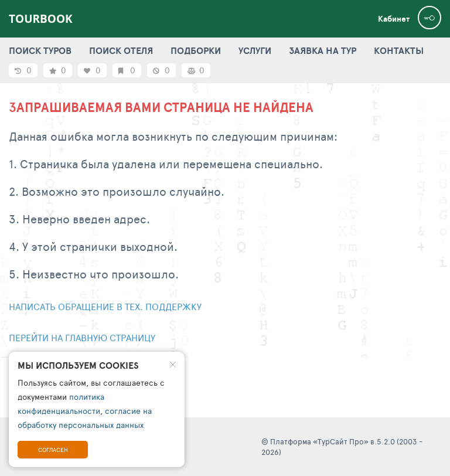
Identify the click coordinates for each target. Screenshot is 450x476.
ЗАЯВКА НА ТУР (323, 50)
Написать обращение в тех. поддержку (105, 306)
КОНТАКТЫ (399, 50)
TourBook (41, 19)
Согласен (53, 450)
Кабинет (394, 19)
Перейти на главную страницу (82, 337)
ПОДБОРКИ (196, 50)
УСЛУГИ (255, 50)
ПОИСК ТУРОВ (40, 50)
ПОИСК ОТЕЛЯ (121, 50)
